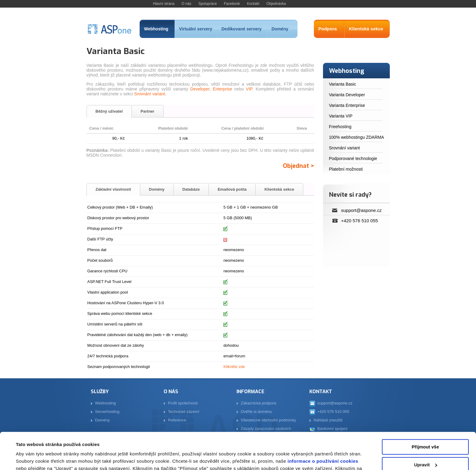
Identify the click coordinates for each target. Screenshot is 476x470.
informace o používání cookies (322, 427)
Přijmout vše (425, 412)
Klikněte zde (234, 367)
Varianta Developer (347, 95)
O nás (186, 4)
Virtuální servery (196, 29)
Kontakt (253, 4)
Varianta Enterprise (347, 105)
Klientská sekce (366, 29)
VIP (249, 89)
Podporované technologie (353, 158)
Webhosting (156, 29)
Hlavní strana (164, 4)
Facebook (232, 4)
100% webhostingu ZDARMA (357, 137)
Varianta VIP (341, 116)
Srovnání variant (150, 94)
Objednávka (276, 4)
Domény (280, 29)
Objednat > (299, 166)
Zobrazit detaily (33, 458)
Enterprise (223, 89)
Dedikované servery (242, 29)
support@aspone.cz (362, 210)
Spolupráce (207, 4)
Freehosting (340, 127)
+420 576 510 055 (360, 221)
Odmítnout (425, 448)
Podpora (328, 29)
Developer (200, 89)
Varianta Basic (343, 84)
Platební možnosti (346, 169)
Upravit (426, 430)
